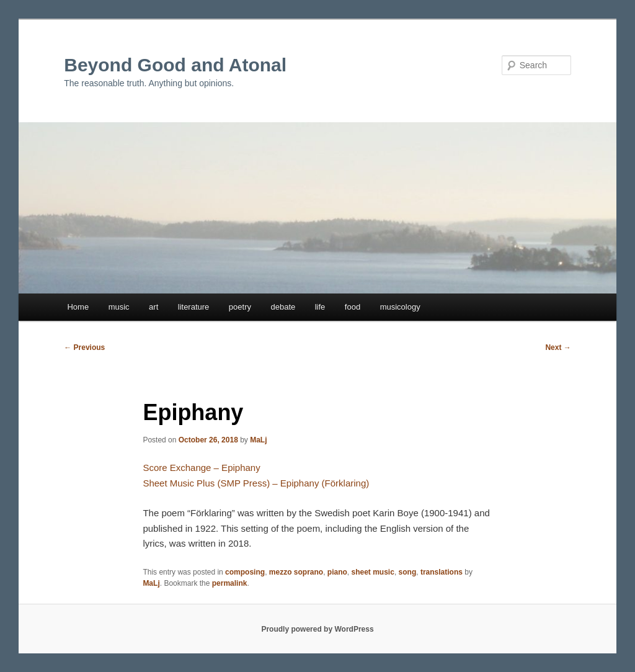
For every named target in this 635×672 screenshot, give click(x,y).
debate (283, 307)
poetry (240, 307)
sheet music (373, 572)
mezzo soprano (296, 572)
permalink (230, 583)
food (353, 307)
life (320, 307)
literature (194, 307)
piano (337, 572)
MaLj (258, 440)
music (119, 307)
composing (245, 572)
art (153, 307)
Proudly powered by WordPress (317, 629)
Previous (84, 347)
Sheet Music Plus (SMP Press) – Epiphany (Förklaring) (256, 483)
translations (442, 572)
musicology (400, 307)
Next (558, 347)
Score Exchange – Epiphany (201, 468)
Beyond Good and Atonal (175, 65)
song (408, 572)
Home (78, 307)
